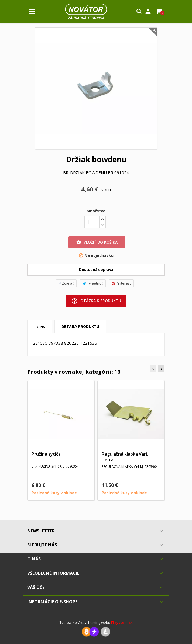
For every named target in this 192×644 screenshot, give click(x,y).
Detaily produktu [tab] (80, 326)
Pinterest (121, 283)
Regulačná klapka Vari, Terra (125, 457)
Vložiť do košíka (97, 242)
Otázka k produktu (96, 301)
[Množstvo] (92, 222)
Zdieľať (66, 283)
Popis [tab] (40, 327)
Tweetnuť (93, 283)
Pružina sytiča (46, 454)
